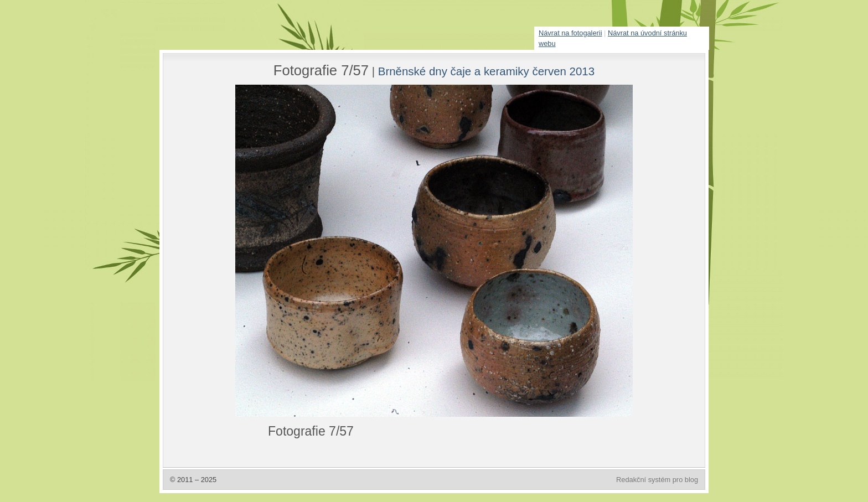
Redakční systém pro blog (657, 480)
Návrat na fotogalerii (570, 33)
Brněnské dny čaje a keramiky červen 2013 (486, 71)
